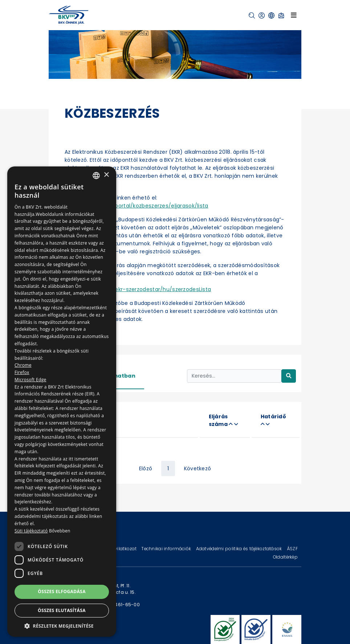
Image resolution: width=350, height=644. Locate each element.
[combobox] (96, 176)
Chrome (23, 365)
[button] (252, 15)
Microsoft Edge (30, 380)
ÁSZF (292, 549)
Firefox (22, 372)
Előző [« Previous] (146, 468)
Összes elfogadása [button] (62, 591)
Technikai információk (167, 549)
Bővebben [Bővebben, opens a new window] (60, 531)
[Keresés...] (234, 376)
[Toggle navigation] (294, 15)
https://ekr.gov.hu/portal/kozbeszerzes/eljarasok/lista (137, 206)
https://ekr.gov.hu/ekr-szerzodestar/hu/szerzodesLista (138, 289)
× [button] (106, 175)
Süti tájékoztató (31, 531)
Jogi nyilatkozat (119, 549)
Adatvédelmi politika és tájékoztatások (240, 549)
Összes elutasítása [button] (62, 610)
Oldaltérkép (285, 557)
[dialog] (62, 402)
